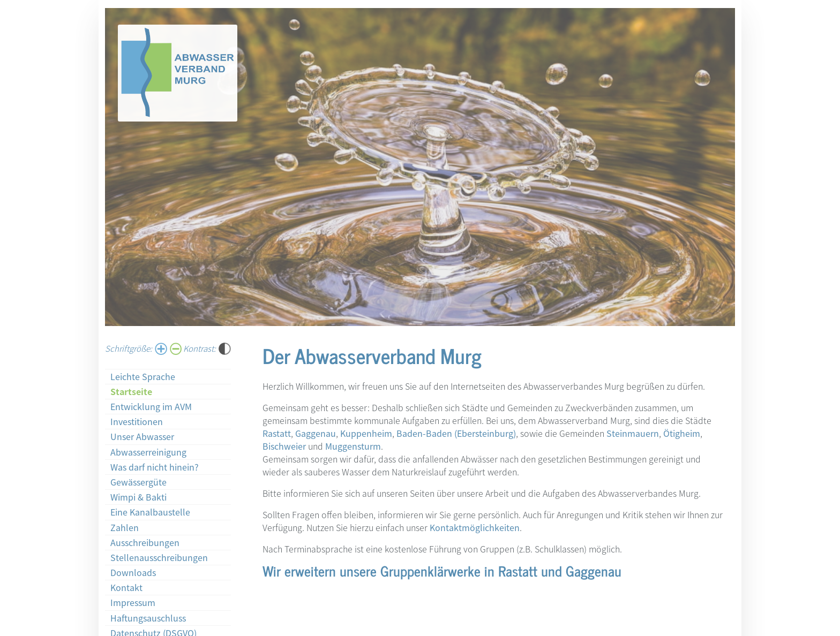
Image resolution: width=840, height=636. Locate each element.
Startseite (131, 391)
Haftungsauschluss (148, 618)
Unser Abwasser (142, 436)
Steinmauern (633, 433)
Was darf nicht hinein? (155, 467)
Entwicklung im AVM (151, 406)
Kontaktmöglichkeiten (475, 527)
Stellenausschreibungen (159, 557)
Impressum (133, 602)
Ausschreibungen (145, 542)
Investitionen (137, 421)
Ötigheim (682, 433)
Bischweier (284, 446)
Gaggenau (316, 433)
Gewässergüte (138, 482)
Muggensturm (353, 446)
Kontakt (126, 587)
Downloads (133, 572)
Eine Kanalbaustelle (150, 512)
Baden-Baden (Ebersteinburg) (456, 433)
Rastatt (277, 433)
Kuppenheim (366, 433)
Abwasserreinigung (148, 452)
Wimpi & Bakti (138, 497)
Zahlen (125, 527)
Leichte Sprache (143, 376)
